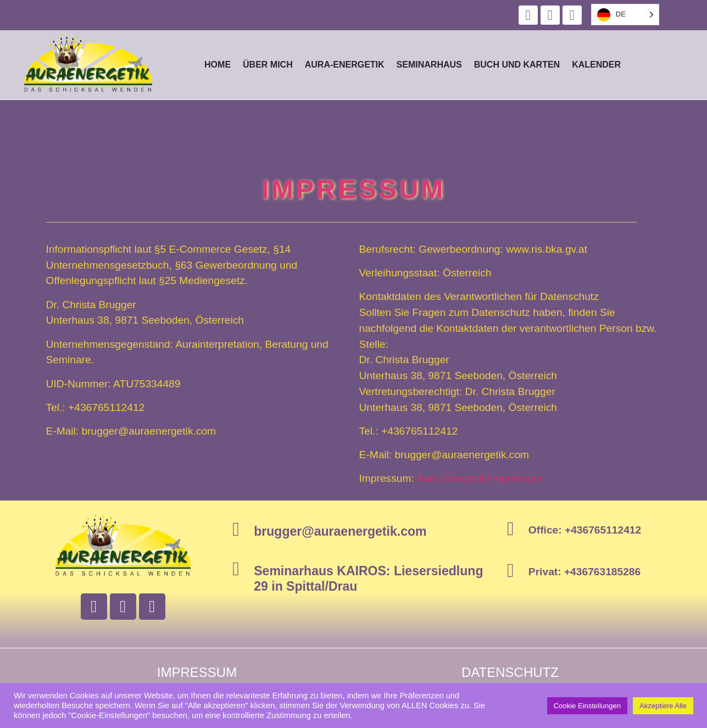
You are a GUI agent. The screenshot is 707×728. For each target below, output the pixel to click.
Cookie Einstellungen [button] (587, 706)
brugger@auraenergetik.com (340, 531)
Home (218, 65)
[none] (625, 15)
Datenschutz (510, 672)
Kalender (596, 65)
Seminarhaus (429, 65)
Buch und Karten (517, 65)
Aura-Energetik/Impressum (479, 478)
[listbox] (625, 15)
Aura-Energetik (345, 65)
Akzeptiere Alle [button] (663, 706)
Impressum (197, 672)
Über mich (268, 65)
